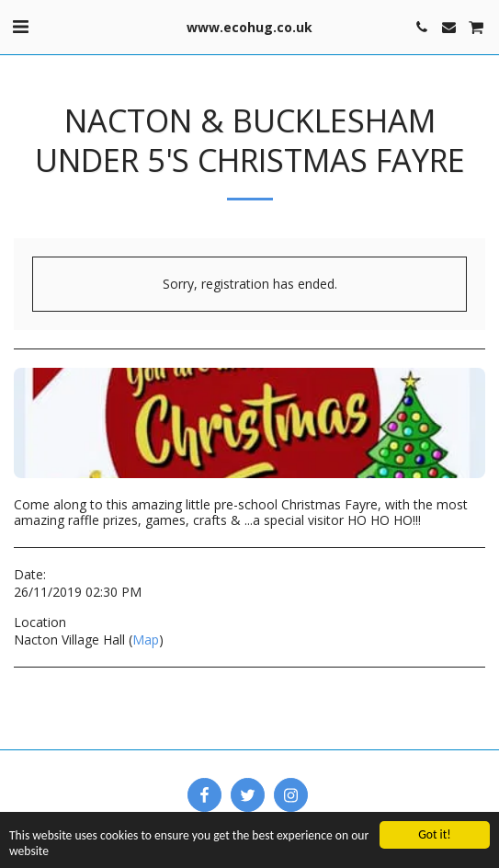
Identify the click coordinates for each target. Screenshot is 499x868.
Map (146, 640)
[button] (20, 26)
